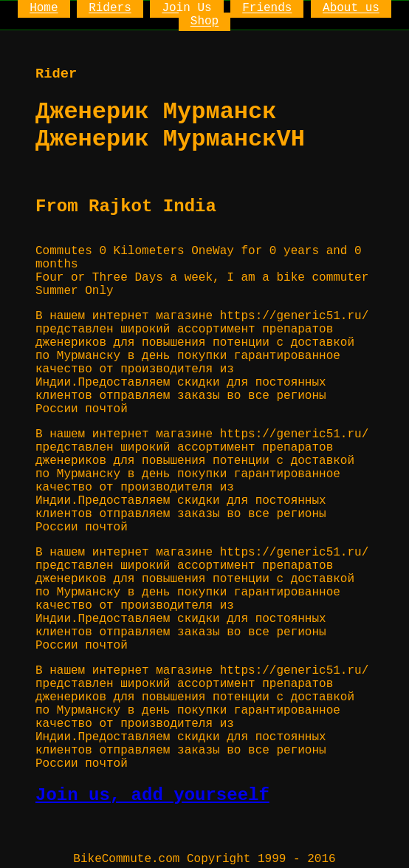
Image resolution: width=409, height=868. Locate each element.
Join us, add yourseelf (152, 795)
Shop (205, 22)
